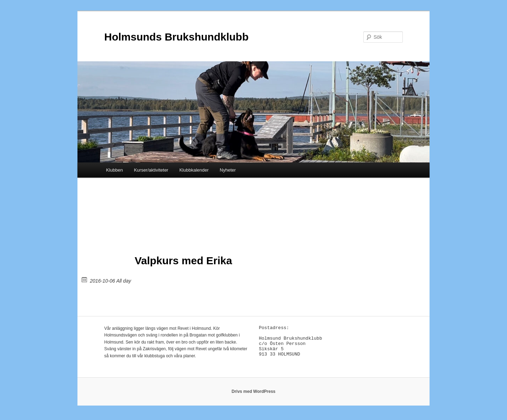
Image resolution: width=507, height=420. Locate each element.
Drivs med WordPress (254, 395)
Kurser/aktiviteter (151, 170)
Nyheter (228, 170)
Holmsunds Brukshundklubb (176, 37)
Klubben (114, 170)
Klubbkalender (194, 170)
